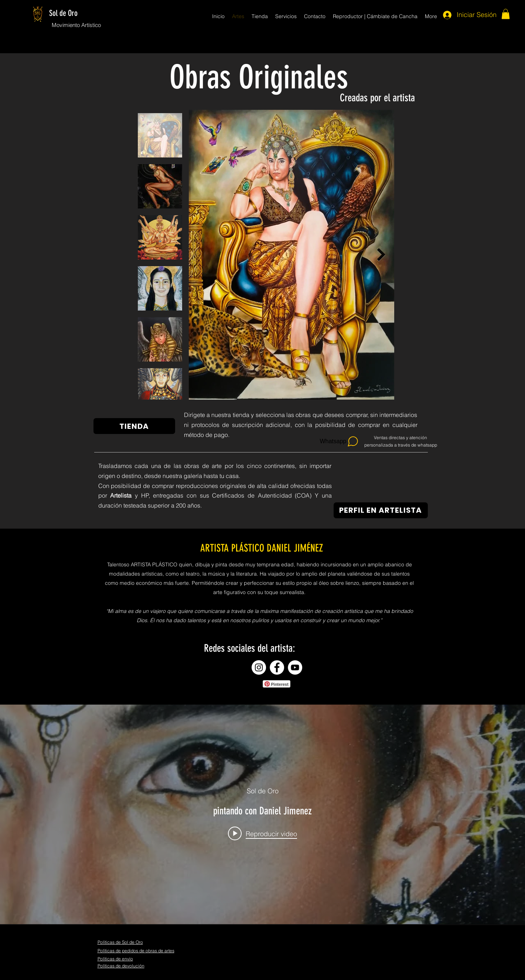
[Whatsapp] (340, 441)
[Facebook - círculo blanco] (277, 667)
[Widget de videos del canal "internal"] (262, 814)
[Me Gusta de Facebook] (274, 966)
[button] (506, 14)
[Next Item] (381, 255)
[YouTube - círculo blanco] (295, 667)
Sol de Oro (63, 13)
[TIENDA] (134, 426)
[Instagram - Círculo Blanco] (259, 667)
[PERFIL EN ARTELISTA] (381, 510)
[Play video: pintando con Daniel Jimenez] (262, 834)
